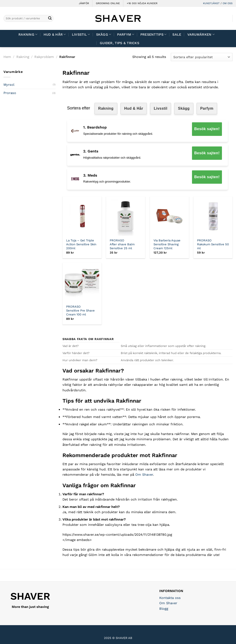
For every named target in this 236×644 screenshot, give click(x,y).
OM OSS (228, 3)
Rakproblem (44, 57)
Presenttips (153, 34)
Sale (177, 34)
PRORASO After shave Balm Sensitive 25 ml (122, 244)
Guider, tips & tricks (119, 43)
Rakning (28, 34)
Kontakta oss (170, 598)
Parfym (126, 34)
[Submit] (50, 19)
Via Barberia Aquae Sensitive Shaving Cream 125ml (167, 244)
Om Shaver (144, 475)
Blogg (164, 609)
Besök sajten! (207, 129)
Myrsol (9, 85)
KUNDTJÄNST (211, 3)
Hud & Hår (55, 34)
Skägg (104, 34)
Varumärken (201, 34)
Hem (7, 57)
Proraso (10, 93)
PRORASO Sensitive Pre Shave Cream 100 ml (80, 311)
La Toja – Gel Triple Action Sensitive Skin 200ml (81, 244)
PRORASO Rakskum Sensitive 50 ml (213, 244)
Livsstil (81, 34)
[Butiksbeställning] (202, 57)
